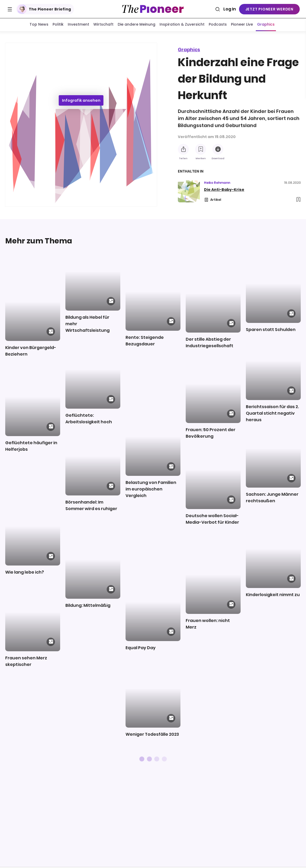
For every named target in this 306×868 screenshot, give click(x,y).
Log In (230, 9)
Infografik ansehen (81, 101)
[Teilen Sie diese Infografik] (183, 150)
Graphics (189, 51)
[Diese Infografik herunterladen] (218, 150)
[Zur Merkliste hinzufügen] (201, 150)
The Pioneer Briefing (44, 9)
